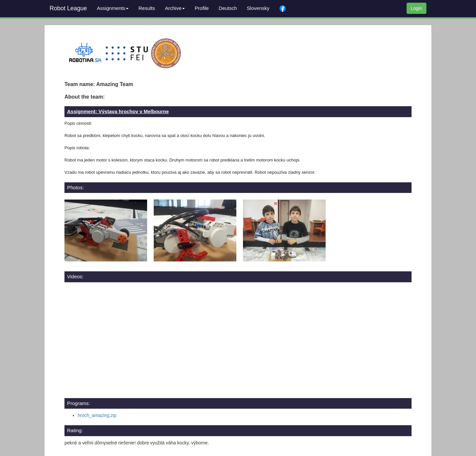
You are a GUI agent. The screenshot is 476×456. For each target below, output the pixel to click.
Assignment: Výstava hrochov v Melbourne (118, 111)
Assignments (113, 8)
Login (416, 8)
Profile (202, 8)
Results (147, 8)
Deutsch (228, 8)
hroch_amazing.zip (97, 415)
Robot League (68, 8)
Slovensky (258, 8)
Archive (175, 8)
